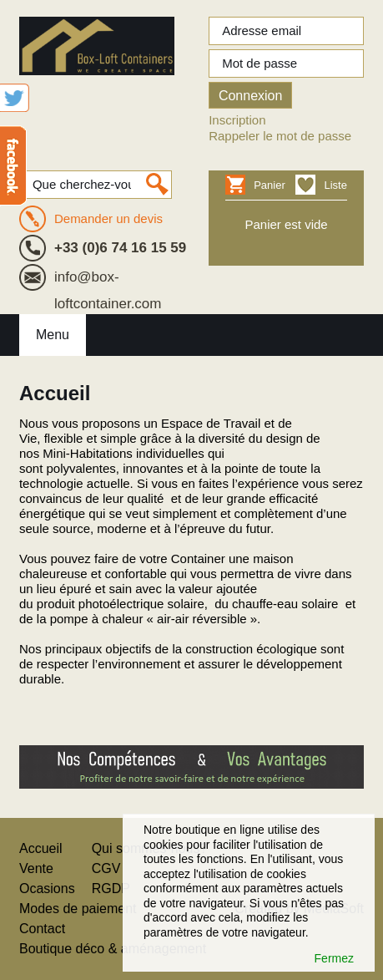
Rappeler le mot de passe (280, 136)
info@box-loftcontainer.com (108, 280)
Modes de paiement (78, 909)
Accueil (41, 848)
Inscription (237, 120)
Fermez (334, 958)
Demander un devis (108, 218)
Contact (42, 929)
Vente (36, 868)
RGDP (111, 889)
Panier (267, 185)
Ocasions (47, 889)
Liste (335, 185)
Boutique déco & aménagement (113, 949)
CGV (106, 868)
